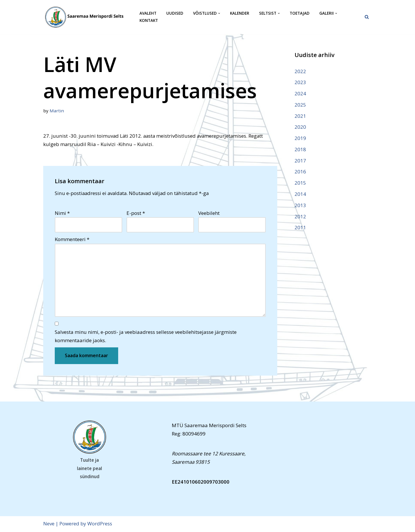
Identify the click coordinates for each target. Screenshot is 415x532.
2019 (300, 138)
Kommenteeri (72, 240)
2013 (300, 206)
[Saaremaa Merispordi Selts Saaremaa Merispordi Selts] (86, 17)
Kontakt (149, 21)
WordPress (100, 524)
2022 (300, 71)
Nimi (62, 213)
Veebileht (209, 213)
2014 (300, 194)
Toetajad (300, 13)
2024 (300, 93)
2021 (300, 116)
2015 (300, 183)
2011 (300, 228)
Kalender (240, 13)
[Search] (367, 17)
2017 (300, 161)
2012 (300, 217)
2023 (300, 82)
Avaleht (148, 13)
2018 (300, 150)
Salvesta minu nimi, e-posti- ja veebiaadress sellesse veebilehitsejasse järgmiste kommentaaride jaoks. (146, 337)
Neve (49, 524)
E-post (136, 213)
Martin (57, 111)
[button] (219, 13)
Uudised (175, 13)
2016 (300, 172)
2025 (300, 105)
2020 (300, 127)
